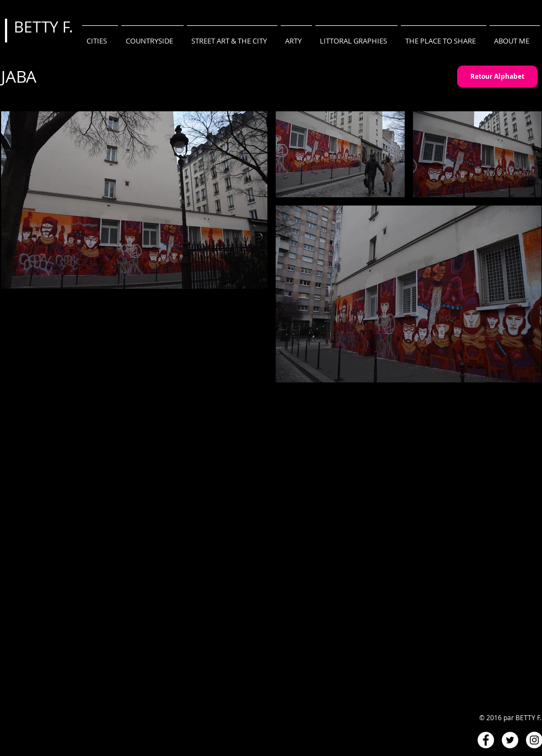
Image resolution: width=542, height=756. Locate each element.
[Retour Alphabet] (497, 77)
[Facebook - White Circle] (486, 740)
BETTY (38, 27)
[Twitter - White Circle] (510, 740)
